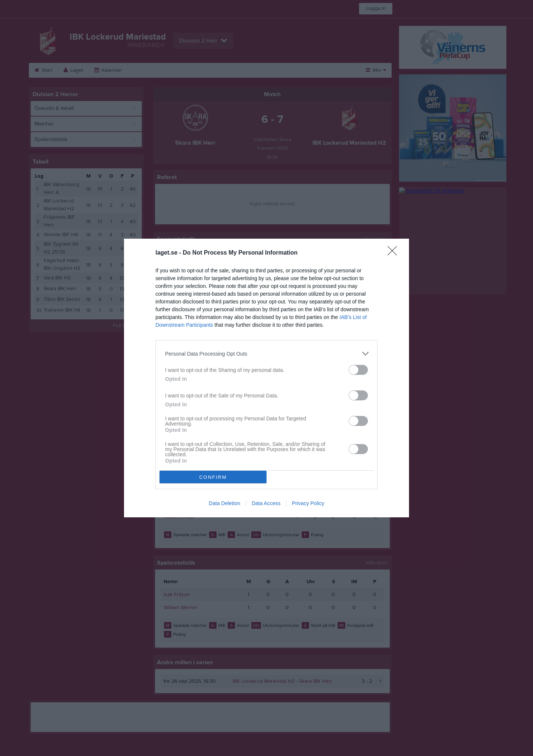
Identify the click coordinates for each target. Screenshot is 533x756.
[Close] (395, 253)
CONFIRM (213, 477)
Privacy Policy (308, 503)
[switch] (358, 370)
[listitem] (266, 354)
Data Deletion (224, 503)
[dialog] (266, 378)
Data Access (266, 503)
